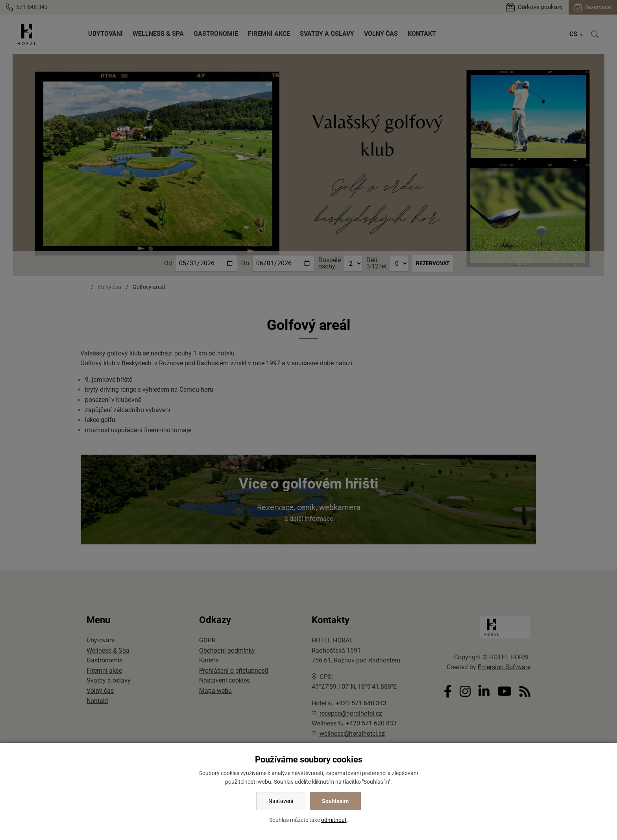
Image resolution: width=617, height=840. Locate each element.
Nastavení (281, 801)
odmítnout (334, 820)
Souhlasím (335, 801)
